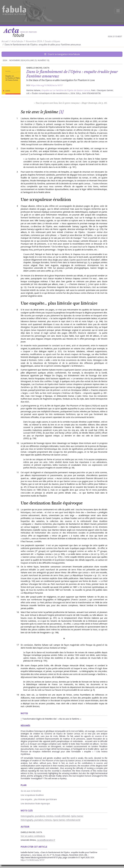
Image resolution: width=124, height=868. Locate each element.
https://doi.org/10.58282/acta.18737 (47, 85)
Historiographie (27, 816)
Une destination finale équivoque (52, 503)
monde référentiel (62, 816)
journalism (39, 820)
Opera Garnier (59, 820)
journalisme (40, 816)
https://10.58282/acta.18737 (33, 860)
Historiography (27, 820)
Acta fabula (17, 41)
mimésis (50, 816)
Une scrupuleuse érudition (46, 200)
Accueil (5, 41)
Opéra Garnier (77, 816)
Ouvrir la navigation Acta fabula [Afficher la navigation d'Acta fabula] (62, 54)
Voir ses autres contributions (33, 836)
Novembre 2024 (34, 41)
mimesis (48, 820)
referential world (73, 820)
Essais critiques (52, 41)
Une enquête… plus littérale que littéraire (60, 303)
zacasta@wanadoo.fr (46, 840)
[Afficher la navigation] (118, 11)
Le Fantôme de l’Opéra (63, 90)
